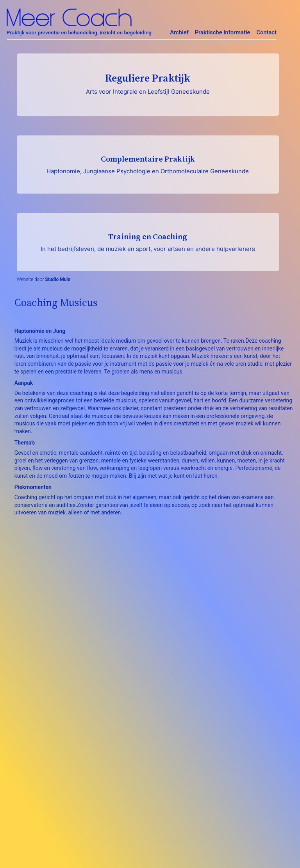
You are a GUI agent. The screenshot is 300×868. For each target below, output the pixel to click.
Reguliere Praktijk (148, 83)
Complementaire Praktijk (148, 164)
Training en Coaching (148, 242)
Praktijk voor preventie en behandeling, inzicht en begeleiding (79, 32)
